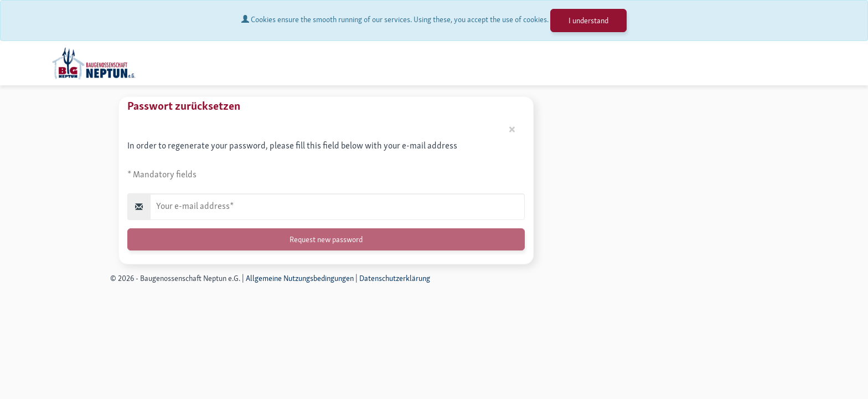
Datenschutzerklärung (395, 278)
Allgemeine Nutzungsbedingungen (300, 278)
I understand (588, 21)
